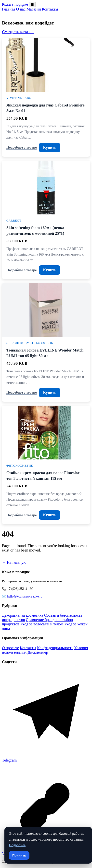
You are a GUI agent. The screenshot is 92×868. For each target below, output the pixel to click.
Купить (50, 147)
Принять (19, 855)
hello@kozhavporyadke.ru (25, 596)
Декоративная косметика (23, 615)
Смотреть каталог (18, 32)
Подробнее (17, 845)
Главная (9, 9)
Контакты (50, 9)
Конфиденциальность (55, 648)
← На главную (14, 562)
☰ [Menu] (32, 5)
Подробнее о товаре (21, 147)
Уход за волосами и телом (42, 624)
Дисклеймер (38, 652)
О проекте (10, 648)
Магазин (34, 9)
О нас (21, 9)
